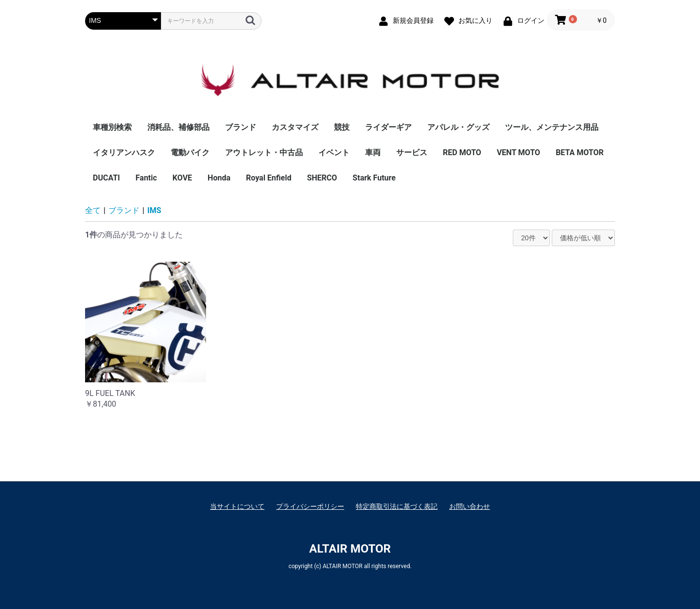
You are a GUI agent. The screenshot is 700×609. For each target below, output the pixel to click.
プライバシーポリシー (310, 506)
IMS (154, 210)
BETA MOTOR (580, 152)
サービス (412, 152)
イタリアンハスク (124, 152)
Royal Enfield (269, 178)
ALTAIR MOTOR (350, 549)
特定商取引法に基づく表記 (397, 506)
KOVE (182, 178)
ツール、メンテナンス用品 (552, 127)
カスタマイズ (295, 127)
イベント (334, 152)
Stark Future (374, 178)
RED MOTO (462, 152)
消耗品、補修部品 (178, 127)
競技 (342, 127)
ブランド (241, 127)
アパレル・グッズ (458, 127)
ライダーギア (388, 127)
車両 (373, 152)
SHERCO (322, 178)
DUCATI (106, 178)
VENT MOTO (518, 152)
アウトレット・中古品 (264, 152)
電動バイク (190, 152)
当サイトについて (237, 506)
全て (93, 210)
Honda (219, 178)
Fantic (146, 178)
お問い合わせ (470, 506)
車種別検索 (112, 127)
